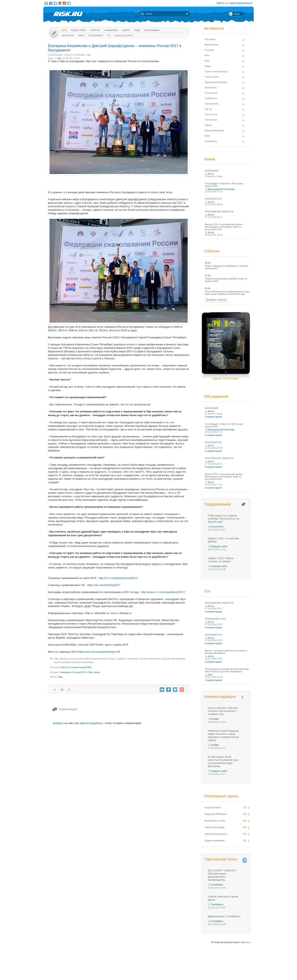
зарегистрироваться (241, 3)
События (95, 30)
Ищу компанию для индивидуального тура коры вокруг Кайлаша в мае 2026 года (227, 293)
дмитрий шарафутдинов (173, 659)
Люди (137, 30)
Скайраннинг (211, 98)
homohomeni (217, 527)
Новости (69, 55)
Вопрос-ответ (79, 30)
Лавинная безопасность (216, 834)
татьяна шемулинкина (150, 659)
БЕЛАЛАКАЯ (212, 171)
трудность (122, 659)
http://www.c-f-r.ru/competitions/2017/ (163, 592)
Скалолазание (55, 55)
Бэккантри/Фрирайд (214, 131)
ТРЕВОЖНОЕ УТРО (215, 619)
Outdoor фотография (215, 827)
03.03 (208, 263)
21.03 (208, 276)
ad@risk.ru (246, 942)
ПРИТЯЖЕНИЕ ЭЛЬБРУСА (219, 212)
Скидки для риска (124, 35)
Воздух (208, 66)
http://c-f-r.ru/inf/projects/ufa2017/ (118, 578)
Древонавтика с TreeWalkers (224, 916)
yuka (210, 675)
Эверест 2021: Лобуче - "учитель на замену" (221, 560)
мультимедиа (152, 30)
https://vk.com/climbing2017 (104, 585)
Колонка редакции (220, 697)
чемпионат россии (68, 659)
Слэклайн (209, 50)
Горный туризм (212, 77)
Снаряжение (111, 30)
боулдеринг (133, 659)
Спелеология (211, 120)
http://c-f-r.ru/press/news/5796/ (76, 667)
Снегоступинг (211, 114)
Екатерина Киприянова (82, 662)
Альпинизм (210, 39)
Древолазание (212, 45)
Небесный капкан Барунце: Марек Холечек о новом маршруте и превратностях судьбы (223, 736)
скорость (111, 659)
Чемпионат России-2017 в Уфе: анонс (80, 672)
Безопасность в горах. (215, 821)
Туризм (208, 125)
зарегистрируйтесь (91, 723)
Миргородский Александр (221, 189)
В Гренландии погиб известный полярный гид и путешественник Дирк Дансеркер (223, 762)
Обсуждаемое (95, 35)
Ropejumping (211, 141)
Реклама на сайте (212, 969)
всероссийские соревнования (92, 659)
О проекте (164, 969)
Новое (81, 35)
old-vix (211, 174)
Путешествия (211, 93)
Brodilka (215, 719)
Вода (207, 61)
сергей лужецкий (62, 662)
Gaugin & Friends (213, 808)
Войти (220, 3)
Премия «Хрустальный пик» (186, 969)
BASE (207, 136)
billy (59, 58)
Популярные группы (221, 796)
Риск (64, 30)
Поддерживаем (217, 504)
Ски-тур (208, 109)
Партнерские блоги (226, 859)
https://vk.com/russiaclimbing (96, 652)
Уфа (88, 55)
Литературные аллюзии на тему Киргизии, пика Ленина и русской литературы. (227, 670)
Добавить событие (216, 300)
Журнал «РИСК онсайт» (236, 969)
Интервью (80, 55)
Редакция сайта (219, 546)
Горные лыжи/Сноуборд (216, 72)
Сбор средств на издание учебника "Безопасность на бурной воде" (224, 519)
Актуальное (68, 35)
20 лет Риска (166, 973)
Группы (126, 30)
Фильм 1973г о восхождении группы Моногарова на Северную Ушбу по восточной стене (224, 227)
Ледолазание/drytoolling (216, 82)
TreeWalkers (217, 885)
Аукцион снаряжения (215, 841)
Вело (207, 55)
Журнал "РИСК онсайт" (226, 379)
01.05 (208, 288)
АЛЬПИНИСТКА (213, 199)
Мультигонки (211, 88)
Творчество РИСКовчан (216, 814)
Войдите (58, 723)
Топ (109, 35)
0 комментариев (213, 417)
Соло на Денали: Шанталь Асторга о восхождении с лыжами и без (223, 711)
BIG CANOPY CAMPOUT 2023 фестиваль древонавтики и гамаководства (222, 875)
